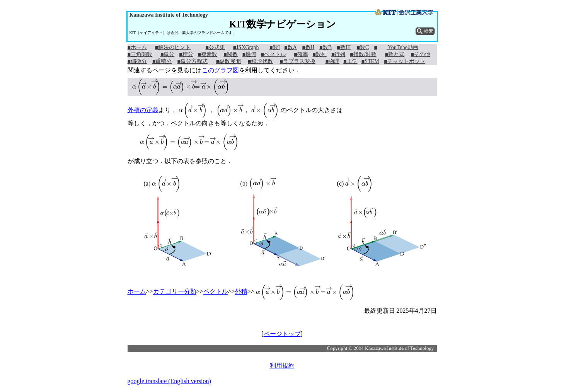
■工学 (350, 61)
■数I (275, 47)
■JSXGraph (246, 47)
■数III (344, 47)
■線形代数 (260, 61)
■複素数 (207, 54)
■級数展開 (228, 61)
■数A (291, 47)
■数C (363, 47)
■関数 (230, 54)
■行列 (338, 54)
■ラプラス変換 (297, 61)
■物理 (332, 61)
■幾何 (249, 54)
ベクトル (216, 292)
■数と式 (395, 54)
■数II (308, 47)
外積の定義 (143, 110)
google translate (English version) (169, 381)
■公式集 (215, 47)
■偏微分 (137, 61)
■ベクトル (273, 54)
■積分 (186, 54)
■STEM (370, 61)
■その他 (421, 54)
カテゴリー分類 (175, 292)
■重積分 (162, 61)
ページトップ (282, 334)
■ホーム (137, 47)
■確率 (301, 54)
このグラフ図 (220, 70)
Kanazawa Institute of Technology (169, 15)
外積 (241, 292)
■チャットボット (404, 61)
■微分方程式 (192, 61)
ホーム (137, 292)
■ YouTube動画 (396, 47)
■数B (325, 47)
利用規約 (282, 366)
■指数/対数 (363, 54)
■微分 (167, 54)
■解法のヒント (173, 47)
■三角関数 (140, 54)
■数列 (320, 54)
